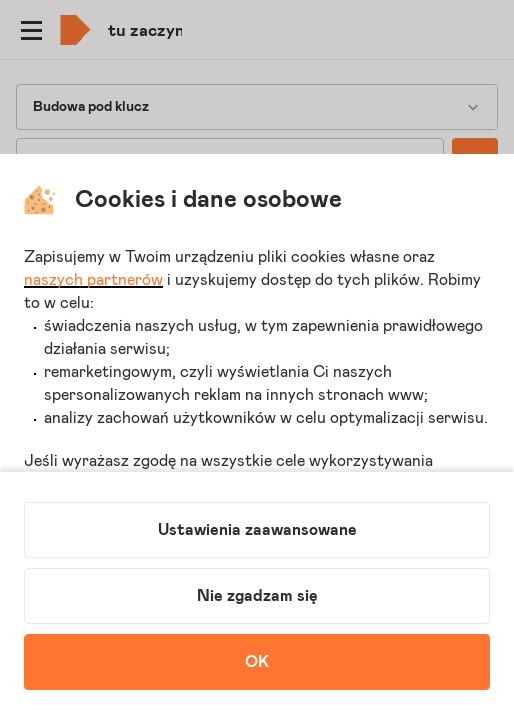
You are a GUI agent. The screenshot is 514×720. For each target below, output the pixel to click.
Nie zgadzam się (257, 596)
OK (257, 662)
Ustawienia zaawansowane (257, 530)
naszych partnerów (93, 280)
